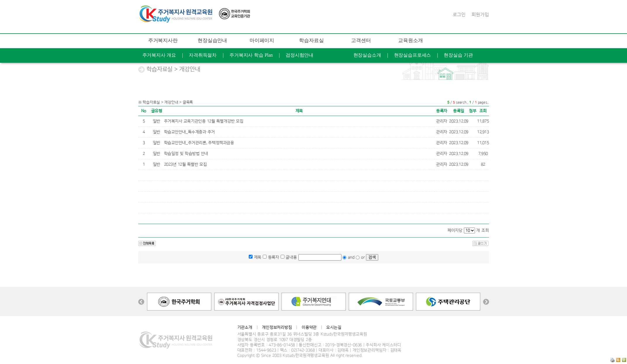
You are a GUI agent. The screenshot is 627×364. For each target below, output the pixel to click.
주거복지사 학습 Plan (251, 55)
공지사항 (597, 70)
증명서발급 (358, 70)
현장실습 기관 (458, 55)
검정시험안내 (299, 55)
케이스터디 (428, 99)
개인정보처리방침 (277, 327)
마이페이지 (262, 40)
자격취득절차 (203, 55)
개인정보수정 (320, 70)
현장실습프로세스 (413, 55)
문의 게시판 (449, 84)
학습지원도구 (388, 84)
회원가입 (480, 15)
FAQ (419, 84)
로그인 (459, 15)
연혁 (457, 99)
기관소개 (245, 327)
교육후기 (250, 70)
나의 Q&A (282, 70)
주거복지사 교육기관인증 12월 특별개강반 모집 (204, 121)
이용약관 (309, 327)
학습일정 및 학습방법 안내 (186, 154)
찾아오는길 (486, 99)
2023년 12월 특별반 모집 (185, 164)
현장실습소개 (367, 55)
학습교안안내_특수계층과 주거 (190, 132)
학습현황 (218, 70)
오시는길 (334, 327)
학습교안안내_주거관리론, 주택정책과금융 (199, 143)
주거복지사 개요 (159, 55)
